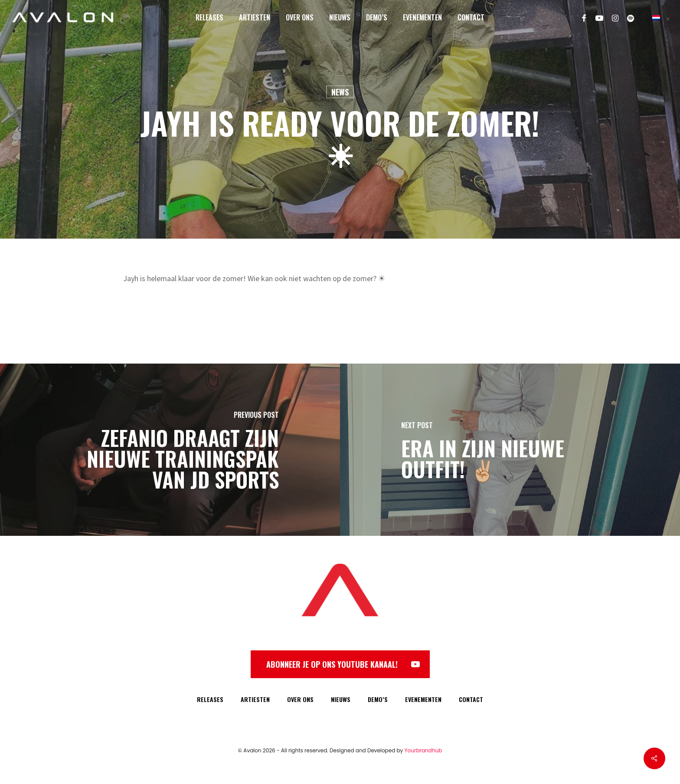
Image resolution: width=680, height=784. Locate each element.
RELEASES (210, 699)
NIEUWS (341, 699)
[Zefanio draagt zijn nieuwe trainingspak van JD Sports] (170, 450)
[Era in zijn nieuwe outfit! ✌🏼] (510, 450)
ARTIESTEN (255, 699)
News (340, 92)
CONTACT (471, 699)
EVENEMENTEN (423, 699)
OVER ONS (300, 699)
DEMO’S (378, 699)
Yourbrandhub (423, 750)
